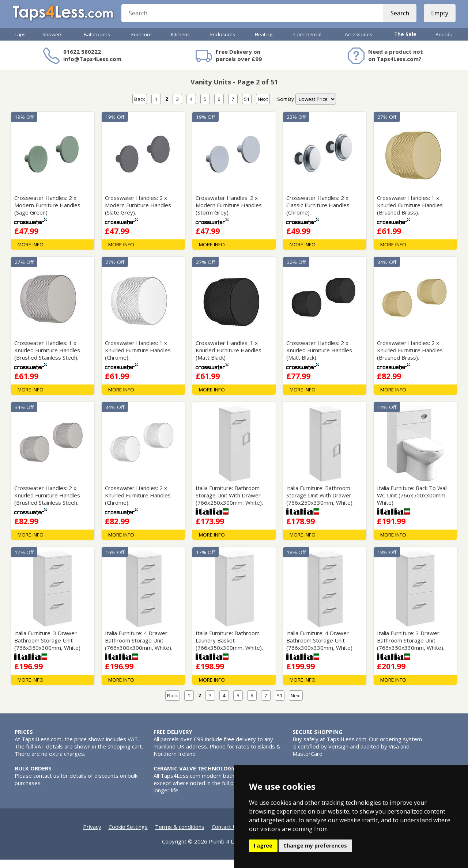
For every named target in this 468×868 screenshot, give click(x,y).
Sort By (286, 107)
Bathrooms (97, 43)
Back (140, 107)
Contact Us (226, 835)
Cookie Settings (128, 835)
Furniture (141, 43)
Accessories (358, 43)
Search (398, 18)
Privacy (92, 835)
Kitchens (180, 43)
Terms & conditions (180, 835)
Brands (444, 43)
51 (247, 107)
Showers (52, 43)
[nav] (316, 107)
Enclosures (223, 43)
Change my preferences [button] (315, 846)
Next (263, 107)
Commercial (307, 43)
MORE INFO (31, 253)
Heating (264, 43)
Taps (20, 43)
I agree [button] (263, 846)
